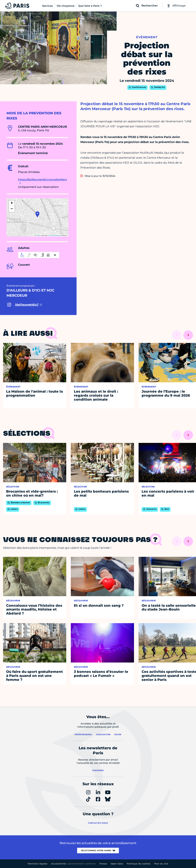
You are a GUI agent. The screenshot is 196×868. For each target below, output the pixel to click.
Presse (103, 864)
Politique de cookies (139, 864)
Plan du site (161, 864)
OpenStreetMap (54, 235)
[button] (37, 214)
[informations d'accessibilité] (39, 255)
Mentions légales (38, 864)
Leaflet (37, 235)
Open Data (117, 864)
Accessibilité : (73, 864)
